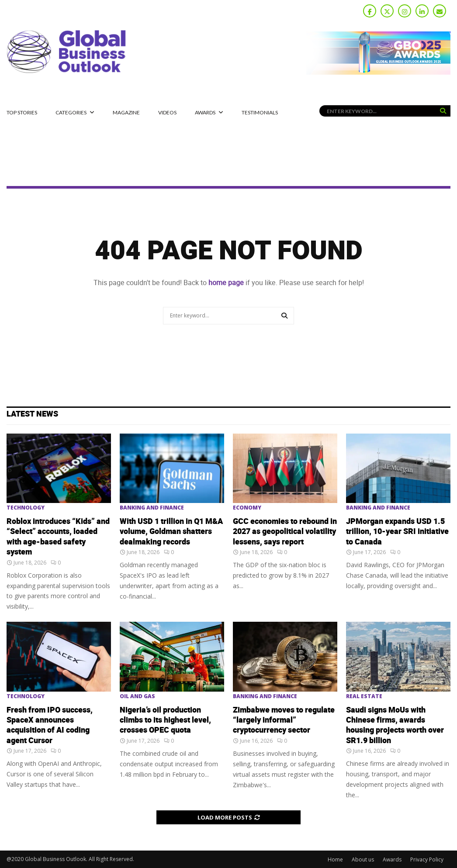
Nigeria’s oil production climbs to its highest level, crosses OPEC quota (165, 720)
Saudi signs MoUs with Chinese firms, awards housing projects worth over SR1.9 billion (395, 725)
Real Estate (364, 696)
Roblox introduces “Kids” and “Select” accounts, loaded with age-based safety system (58, 537)
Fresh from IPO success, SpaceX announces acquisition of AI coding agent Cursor (50, 725)
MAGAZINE (126, 112)
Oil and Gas (137, 696)
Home (335, 859)
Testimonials (260, 112)
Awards (205, 112)
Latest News (32, 414)
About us (363, 859)
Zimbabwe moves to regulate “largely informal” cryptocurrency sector (284, 720)
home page (226, 283)
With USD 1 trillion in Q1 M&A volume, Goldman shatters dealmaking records (171, 532)
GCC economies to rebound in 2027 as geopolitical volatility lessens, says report (285, 532)
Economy (247, 508)
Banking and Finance (152, 508)
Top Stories (22, 112)
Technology (26, 508)
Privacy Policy (427, 859)
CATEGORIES (71, 112)
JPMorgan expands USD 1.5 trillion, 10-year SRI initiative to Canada (397, 532)
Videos (167, 112)
